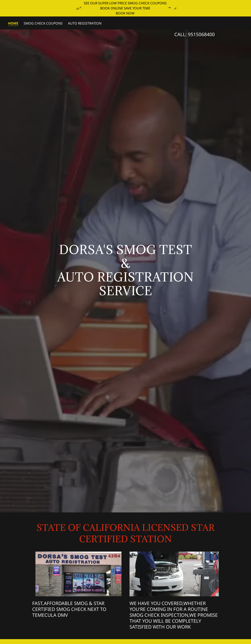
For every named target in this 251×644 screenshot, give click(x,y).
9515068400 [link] (201, 34)
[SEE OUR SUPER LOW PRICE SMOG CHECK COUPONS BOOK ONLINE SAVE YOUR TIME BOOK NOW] (125, 8)
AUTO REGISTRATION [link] (85, 23)
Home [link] (13, 23)
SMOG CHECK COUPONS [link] (43, 23)
